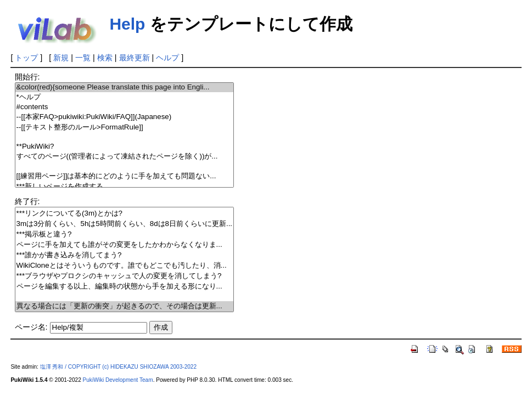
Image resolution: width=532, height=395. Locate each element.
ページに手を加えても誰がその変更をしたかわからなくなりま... (125, 245)
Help (127, 24)
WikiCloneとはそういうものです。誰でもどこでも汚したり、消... (125, 266)
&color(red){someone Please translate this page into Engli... (125, 88)
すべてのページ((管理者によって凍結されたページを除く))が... (125, 157)
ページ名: (31, 327)
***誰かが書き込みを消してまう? (125, 255)
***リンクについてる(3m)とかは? (125, 214)
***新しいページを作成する (125, 187)
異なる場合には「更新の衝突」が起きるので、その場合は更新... (125, 306)
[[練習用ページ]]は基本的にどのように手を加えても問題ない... (125, 176)
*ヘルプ (125, 97)
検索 (105, 58)
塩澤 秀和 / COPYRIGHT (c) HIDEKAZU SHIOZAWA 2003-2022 (118, 367)
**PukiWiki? (125, 147)
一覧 (83, 58)
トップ (26, 58)
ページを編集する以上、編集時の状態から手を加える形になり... (125, 287)
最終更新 (135, 58)
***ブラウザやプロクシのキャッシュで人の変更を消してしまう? (125, 276)
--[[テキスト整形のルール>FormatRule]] (125, 128)
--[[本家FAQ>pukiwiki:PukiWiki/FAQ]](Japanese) (125, 117)
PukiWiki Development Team (118, 380)
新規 (61, 58)
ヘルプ (167, 58)
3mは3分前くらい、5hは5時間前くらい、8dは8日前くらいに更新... (125, 224)
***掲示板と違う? (125, 235)
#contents (125, 107)
